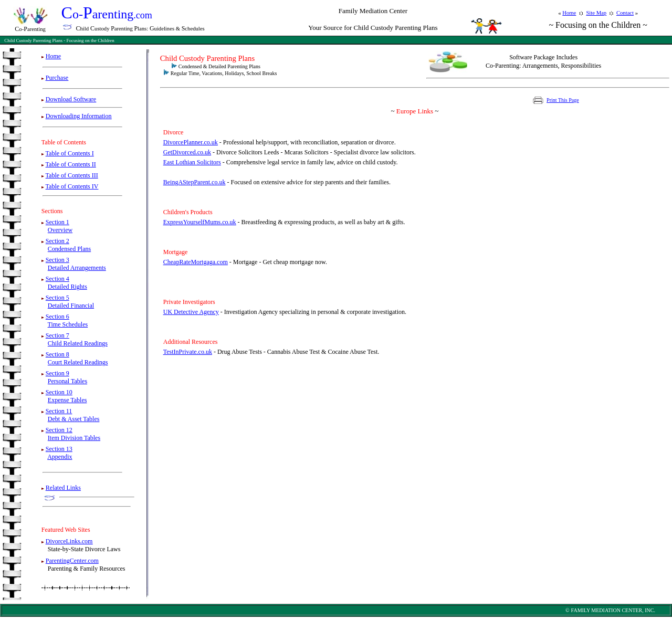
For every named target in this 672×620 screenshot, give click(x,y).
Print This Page (563, 100)
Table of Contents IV (72, 186)
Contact (625, 13)
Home (569, 13)
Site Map (596, 13)
